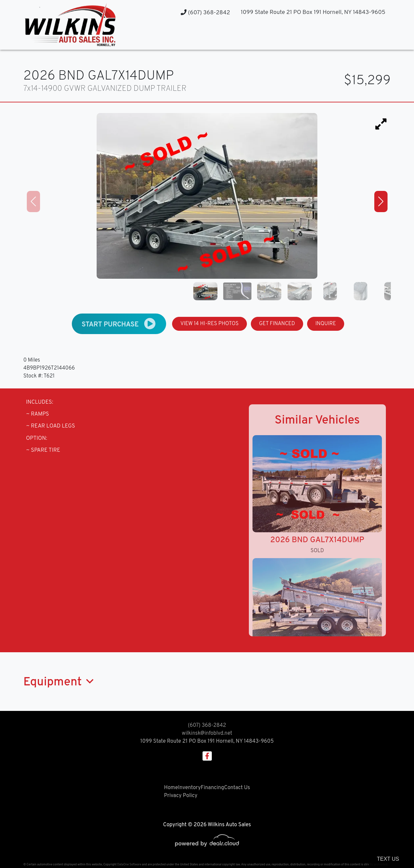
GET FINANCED (277, 324)
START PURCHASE (119, 324)
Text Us (388, 859)
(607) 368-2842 (205, 13)
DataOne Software (129, 865)
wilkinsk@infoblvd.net (207, 733)
